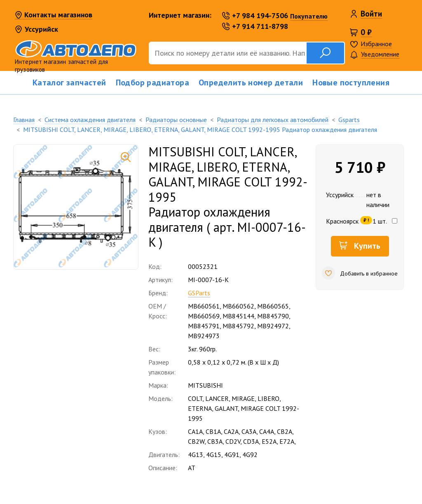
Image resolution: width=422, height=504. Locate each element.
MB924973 (204, 336)
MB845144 (238, 316)
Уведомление (375, 55)
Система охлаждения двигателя (90, 120)
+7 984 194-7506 (255, 15)
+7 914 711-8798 (255, 26)
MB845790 (273, 316)
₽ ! (366, 220)
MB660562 (238, 306)
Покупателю (309, 16)
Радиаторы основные (176, 120)
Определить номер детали (251, 82)
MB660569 (204, 316)
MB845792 (238, 326)
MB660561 (204, 306)
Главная (24, 120)
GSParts (199, 293)
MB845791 (204, 326)
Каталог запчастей (69, 82)
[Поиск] (227, 53)
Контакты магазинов (54, 15)
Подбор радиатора (152, 82)
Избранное (376, 44)
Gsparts (349, 120)
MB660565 (273, 306)
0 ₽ (366, 32)
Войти (371, 14)
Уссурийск (36, 29)
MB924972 (273, 326)
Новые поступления (351, 82)
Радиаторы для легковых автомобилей (273, 120)
